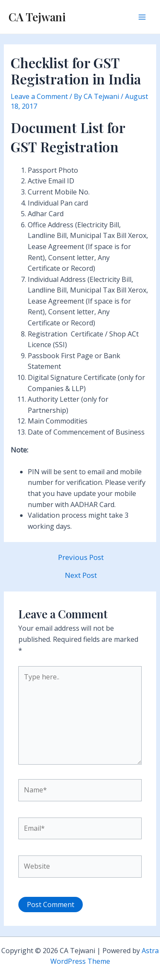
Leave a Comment (39, 96)
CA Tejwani (37, 17)
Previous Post (81, 557)
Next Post (81, 575)
